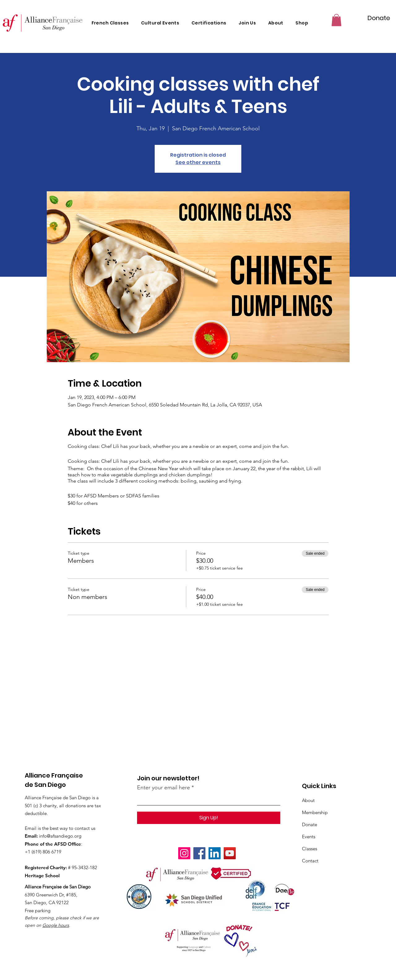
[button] (336, 20)
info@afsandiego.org (60, 836)
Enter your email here (164, 787)
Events (309, 837)
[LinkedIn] (215, 853)
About (308, 800)
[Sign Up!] (209, 818)
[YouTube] (230, 853)
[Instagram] (184, 853)
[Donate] (379, 18)
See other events (198, 162)
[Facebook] (199, 853)
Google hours (56, 925)
